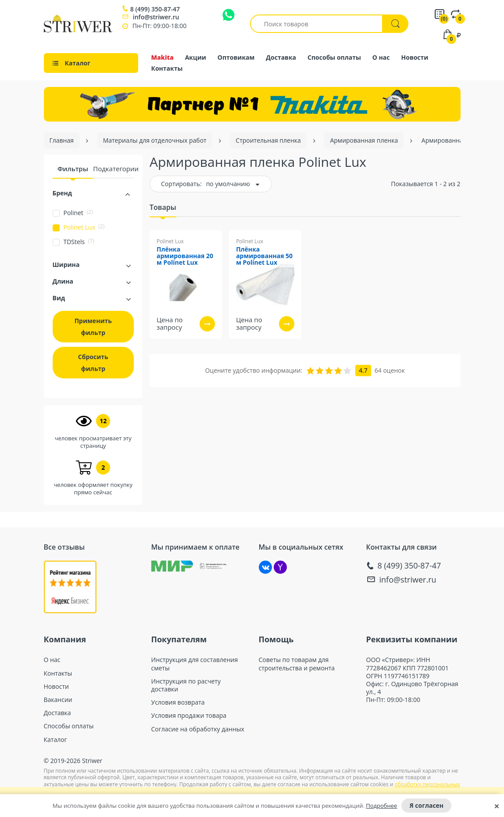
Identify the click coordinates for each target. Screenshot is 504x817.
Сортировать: (181, 184)
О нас (381, 57)
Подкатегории (116, 169)
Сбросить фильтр (93, 363)
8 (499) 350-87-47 (155, 9)
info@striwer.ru (156, 17)
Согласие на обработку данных (198, 729)
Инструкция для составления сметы (195, 664)
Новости (415, 57)
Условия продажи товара (189, 716)
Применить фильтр (93, 327)
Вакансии (58, 700)
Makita (163, 57)
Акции (196, 57)
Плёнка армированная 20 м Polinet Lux (185, 256)
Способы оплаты (334, 57)
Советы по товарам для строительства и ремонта (297, 664)
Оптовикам (236, 57)
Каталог (55, 740)
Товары (163, 207)
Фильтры (73, 169)
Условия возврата (178, 702)
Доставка (281, 57)
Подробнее (381, 806)
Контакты (167, 68)
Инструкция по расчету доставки (186, 685)
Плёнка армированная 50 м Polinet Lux (264, 256)
